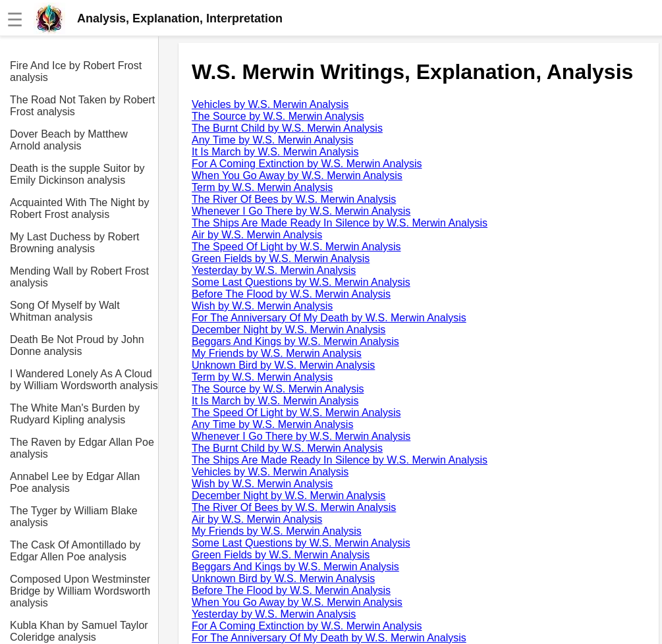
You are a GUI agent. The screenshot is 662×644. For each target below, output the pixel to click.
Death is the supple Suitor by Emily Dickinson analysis (77, 174)
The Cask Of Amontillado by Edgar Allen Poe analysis (75, 551)
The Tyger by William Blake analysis (74, 517)
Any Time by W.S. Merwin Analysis (272, 140)
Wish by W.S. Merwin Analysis (262, 306)
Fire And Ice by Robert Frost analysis (76, 71)
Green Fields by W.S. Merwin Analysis (281, 258)
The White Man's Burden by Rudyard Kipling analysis (75, 414)
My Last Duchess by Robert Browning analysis (75, 243)
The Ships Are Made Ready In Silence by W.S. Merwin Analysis (340, 223)
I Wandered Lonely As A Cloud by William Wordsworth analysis (84, 380)
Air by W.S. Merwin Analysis (257, 235)
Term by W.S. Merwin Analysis (262, 187)
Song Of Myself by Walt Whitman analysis (65, 311)
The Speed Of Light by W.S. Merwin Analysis (296, 247)
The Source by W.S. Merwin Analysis (278, 116)
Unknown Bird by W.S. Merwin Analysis (283, 365)
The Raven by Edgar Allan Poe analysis (82, 448)
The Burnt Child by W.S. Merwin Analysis (287, 128)
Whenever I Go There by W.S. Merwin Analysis (301, 211)
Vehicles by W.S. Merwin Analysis (270, 104)
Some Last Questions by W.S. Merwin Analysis (301, 282)
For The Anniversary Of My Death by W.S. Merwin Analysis (329, 318)
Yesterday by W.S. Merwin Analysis (274, 270)
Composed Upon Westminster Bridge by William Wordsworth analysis (80, 591)
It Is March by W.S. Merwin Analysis (275, 152)
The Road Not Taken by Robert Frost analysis (82, 106)
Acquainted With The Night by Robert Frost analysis (79, 208)
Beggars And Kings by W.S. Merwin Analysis (295, 341)
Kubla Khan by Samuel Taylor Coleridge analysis (79, 631)
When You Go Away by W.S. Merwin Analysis (297, 175)
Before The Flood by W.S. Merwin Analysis (291, 294)
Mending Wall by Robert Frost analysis (79, 277)
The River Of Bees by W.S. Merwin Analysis (294, 199)
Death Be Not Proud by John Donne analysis (77, 345)
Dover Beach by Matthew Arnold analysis (69, 140)
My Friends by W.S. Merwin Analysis (277, 353)
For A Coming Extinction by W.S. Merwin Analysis (307, 164)
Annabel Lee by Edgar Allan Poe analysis (75, 482)
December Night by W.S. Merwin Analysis (289, 330)
